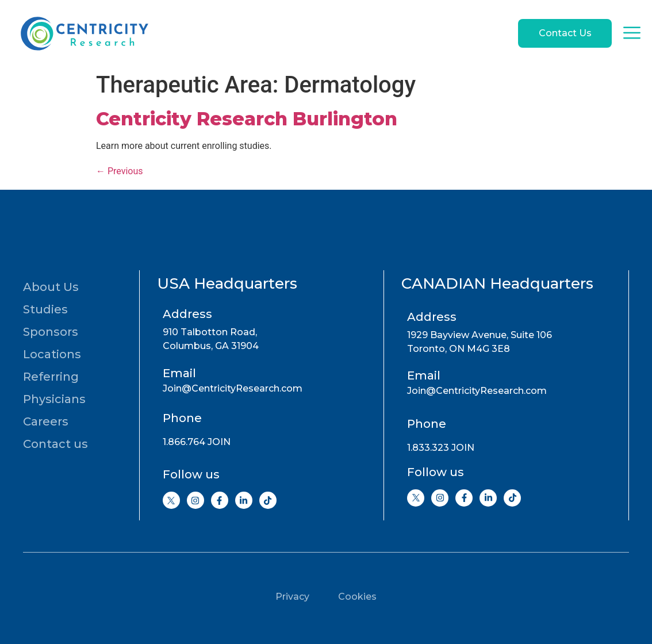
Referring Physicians (54, 388)
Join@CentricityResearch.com (233, 388)
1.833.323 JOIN (441, 448)
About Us (51, 287)
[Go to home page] (83, 33)
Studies (45, 309)
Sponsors (51, 332)
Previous (120, 171)
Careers (46, 421)
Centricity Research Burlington (247, 119)
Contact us (55, 444)
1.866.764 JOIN (197, 442)
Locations (52, 354)
